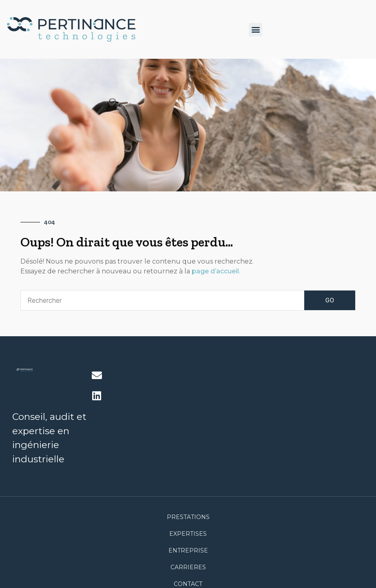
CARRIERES (188, 567)
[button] (255, 30)
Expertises (188, 534)
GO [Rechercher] (330, 300)
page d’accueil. (215, 271)
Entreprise (188, 550)
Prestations (188, 517)
